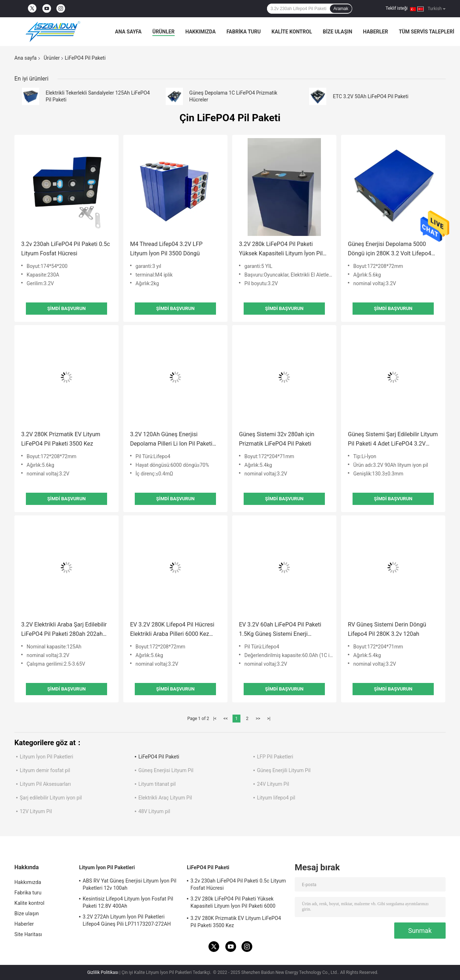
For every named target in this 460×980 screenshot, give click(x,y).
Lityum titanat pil (157, 784)
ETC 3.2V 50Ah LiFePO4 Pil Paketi (371, 96)
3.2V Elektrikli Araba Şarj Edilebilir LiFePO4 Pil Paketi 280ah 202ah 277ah (64, 630)
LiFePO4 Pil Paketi (159, 757)
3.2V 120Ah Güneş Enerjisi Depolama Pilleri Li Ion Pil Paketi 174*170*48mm (171, 440)
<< (226, 719)
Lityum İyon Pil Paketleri (47, 757)
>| (269, 719)
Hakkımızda (201, 32)
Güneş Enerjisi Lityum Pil (166, 770)
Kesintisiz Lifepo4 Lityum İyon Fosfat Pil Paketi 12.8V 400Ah (128, 902)
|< (215, 719)
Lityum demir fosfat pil (45, 770)
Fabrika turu (243, 32)
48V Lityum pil (154, 811)
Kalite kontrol (292, 32)
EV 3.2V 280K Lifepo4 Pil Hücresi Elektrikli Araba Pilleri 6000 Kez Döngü (172, 630)
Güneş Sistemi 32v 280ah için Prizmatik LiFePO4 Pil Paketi (277, 439)
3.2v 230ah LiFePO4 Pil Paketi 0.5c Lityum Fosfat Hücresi (66, 249)
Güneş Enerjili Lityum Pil (284, 770)
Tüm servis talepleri (427, 32)
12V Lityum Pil (36, 811)
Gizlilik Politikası (103, 972)
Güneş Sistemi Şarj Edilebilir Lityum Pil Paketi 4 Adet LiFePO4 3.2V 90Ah (393, 440)
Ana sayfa (128, 32)
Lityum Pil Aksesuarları (45, 784)
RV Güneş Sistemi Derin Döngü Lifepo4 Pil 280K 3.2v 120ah (387, 629)
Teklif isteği (397, 8)
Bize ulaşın (337, 32)
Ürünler (164, 32)
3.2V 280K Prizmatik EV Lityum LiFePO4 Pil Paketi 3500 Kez (61, 439)
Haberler (376, 32)
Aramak (341, 9)
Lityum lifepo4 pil (276, 798)
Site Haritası (28, 934)
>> (258, 719)
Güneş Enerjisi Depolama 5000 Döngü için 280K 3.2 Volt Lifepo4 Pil (390, 249)
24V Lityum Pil (273, 784)
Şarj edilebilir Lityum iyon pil (51, 798)
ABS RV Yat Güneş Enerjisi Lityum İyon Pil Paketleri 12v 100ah (130, 884)
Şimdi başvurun (67, 308)
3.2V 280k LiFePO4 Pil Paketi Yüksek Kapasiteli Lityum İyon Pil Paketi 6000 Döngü (281, 249)
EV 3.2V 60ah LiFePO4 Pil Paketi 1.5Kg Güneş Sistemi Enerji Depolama (280, 630)
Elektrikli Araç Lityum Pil (165, 798)
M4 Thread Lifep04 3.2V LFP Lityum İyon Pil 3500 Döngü (166, 249)
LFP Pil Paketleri (275, 757)
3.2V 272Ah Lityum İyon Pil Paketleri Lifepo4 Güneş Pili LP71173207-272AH (127, 920)
